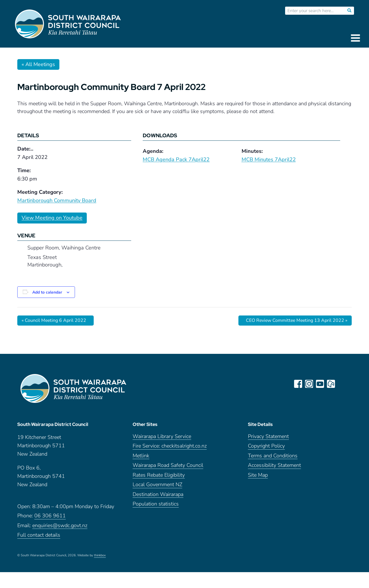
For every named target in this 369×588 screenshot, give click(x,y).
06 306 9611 (50, 516)
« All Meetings (38, 64)
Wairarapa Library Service (162, 437)
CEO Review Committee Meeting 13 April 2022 (296, 320)
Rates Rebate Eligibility (159, 475)
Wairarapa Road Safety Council (168, 466)
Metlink (141, 456)
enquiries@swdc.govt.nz (60, 526)
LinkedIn (342, 384)
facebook (298, 384)
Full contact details (39, 536)
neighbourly (331, 384)
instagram (309, 384)
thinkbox (100, 556)
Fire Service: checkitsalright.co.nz (170, 447)
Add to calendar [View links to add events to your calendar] (47, 292)
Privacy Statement (268, 437)
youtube (320, 384)
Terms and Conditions (273, 456)
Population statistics (156, 505)
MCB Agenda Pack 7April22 (176, 159)
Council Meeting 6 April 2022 (54, 320)
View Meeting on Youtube (52, 218)
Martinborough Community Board (57, 200)
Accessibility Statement (274, 466)
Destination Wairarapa (158, 495)
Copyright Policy (266, 447)
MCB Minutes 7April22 (269, 159)
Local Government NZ (157, 485)
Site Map (258, 475)
